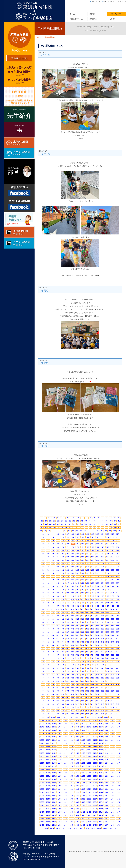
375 (48, 590)
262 (43, 567)
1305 (119, 786)
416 (93, 596)
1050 (101, 727)
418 (103, 596)
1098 (54, 740)
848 (93, 684)
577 (98, 629)
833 (98, 681)
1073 (71, 733)
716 (73, 658)
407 (48, 596)
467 (108, 606)
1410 (77, 812)
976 (93, 711)
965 (118, 707)
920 (53, 701)
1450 (66, 822)
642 (103, 642)
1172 (77, 756)
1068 (42, 733)
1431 (119, 815)
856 (53, 688)
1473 (119, 825)
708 (113, 655)
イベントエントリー (116, 14)
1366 (66, 802)
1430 (113, 815)
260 (113, 563)
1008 (100, 717)
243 (108, 560)
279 (48, 570)
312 (53, 576)
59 (111, 524)
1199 (71, 763)
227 (108, 557)
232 (53, 560)
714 (63, 658)
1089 (83, 737)
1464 (66, 825)
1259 (95, 776)
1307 (48, 789)
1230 (89, 769)
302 (83, 573)
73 (86, 527)
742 (43, 665)
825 (58, 681)
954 (63, 707)
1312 (77, 789)
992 (93, 714)
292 (113, 570)
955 (68, 707)
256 (93, 563)
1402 (113, 809)
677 (118, 649)
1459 (119, 822)
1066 (113, 730)
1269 (71, 779)
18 (107, 518)
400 (93, 593)
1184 (66, 760)
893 (78, 694)
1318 (113, 789)
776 (53, 671)
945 (98, 704)
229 (118, 557)
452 (113, 603)
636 (73, 642)
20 (115, 518)
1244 (89, 773)
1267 (60, 779)
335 (88, 580)
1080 (113, 733)
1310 (66, 789)
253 (78, 563)
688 (93, 652)
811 (68, 678)
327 (48, 580)
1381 (71, 805)
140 (73, 541)
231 (48, 560)
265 (58, 567)
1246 (101, 773)
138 (63, 541)
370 (103, 586)
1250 (42, 776)
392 (53, 593)
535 (48, 622)
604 (73, 635)
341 (118, 580)
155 (68, 544)
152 (53, 544)
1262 (113, 776)
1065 (107, 730)
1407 (60, 812)
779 (68, 671)
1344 (101, 796)
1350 (54, 799)
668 (73, 649)
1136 (113, 747)
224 (93, 557)
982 (43, 714)
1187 (83, 760)
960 (93, 707)
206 (83, 554)
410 (63, 596)
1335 (48, 796)
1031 (71, 724)
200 (53, 554)
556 (73, 626)
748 (73, 665)
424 (53, 599)
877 (78, 691)
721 (98, 658)
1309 (60, 789)
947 (108, 704)
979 (108, 711)
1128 (66, 747)
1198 (66, 763)
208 (93, 554)
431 (88, 599)
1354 (77, 799)
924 (73, 701)
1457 (107, 822)
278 (43, 570)
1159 (83, 753)
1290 (113, 783)
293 (118, 570)
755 (108, 665)
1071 (60, 733)
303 (88, 573)
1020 (89, 720)
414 (83, 596)
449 (98, 603)
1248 (113, 773)
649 (58, 645)
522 (63, 619)
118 (43, 537)
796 (73, 675)
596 (113, 632)
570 (63, 629)
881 (98, 691)
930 (103, 701)
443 (68, 603)
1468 (89, 825)
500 (113, 612)
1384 (89, 805)
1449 (60, 822)
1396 (77, 809)
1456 (101, 822)
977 (98, 711)
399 (88, 593)
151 (48, 544)
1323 (60, 792)
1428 (101, 815)
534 (43, 622)
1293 (48, 786)
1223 (48, 769)
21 (119, 518)
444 (73, 603)
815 (88, 678)
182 (43, 550)
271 (88, 567)
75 (94, 527)
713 (58, 658)
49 (70, 524)
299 (68, 573)
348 (73, 583)
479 (88, 609)
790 (43, 675)
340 (113, 580)
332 (73, 580)
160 (93, 544)
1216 (89, 766)
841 (58, 684)
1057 (60, 730)
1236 (42, 773)
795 (68, 675)
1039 (119, 724)
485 (118, 609)
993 (98, 714)
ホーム (77, 14)
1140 (54, 750)
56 (99, 524)
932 (113, 701)
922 (63, 701)
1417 (119, 812)
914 (103, 698)
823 (48, 681)
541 (78, 622)
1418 (42, 815)
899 (108, 694)
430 (83, 599)
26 (58, 521)
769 (98, 668)
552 (53, 626)
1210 (54, 766)
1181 (48, 760)
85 (53, 531)
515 (108, 616)
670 (83, 649)
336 (93, 580)
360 (53, 586)
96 (97, 531)
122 (63, 537)
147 (108, 541)
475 (68, 609)
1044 (66, 727)
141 (78, 541)
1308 (54, 789)
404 (113, 593)
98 (106, 531)
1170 (66, 756)
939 (68, 704)
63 (46, 527)
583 (48, 632)
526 (83, 619)
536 (53, 622)
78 (107, 527)
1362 (42, 802)
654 (83, 645)
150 (43, 544)
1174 (89, 756)
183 (48, 550)
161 (98, 544)
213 (118, 554)
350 (83, 583)
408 (53, 596)
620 (73, 639)
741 (118, 662)
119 (48, 537)
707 (108, 655)
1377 (48, 805)
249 (58, 563)
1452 (77, 822)
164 (113, 544)
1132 (89, 747)
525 (78, 619)
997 (118, 714)
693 (118, 652)
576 (93, 629)
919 (48, 701)
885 (118, 691)
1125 (48, 747)
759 (48, 668)
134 (43, 541)
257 (98, 563)
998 (43, 717)
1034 (89, 724)
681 (58, 652)
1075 (83, 733)
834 (103, 681)
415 (88, 596)
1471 (107, 825)
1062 (89, 730)
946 (103, 704)
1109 (119, 740)
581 (118, 629)
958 (83, 707)
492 (73, 612)
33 (86, 521)
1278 (42, 783)
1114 (66, 743)
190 (83, 550)
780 (73, 671)
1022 (101, 720)
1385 (95, 805)
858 (63, 688)
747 (68, 665)
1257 (83, 776)
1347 (119, 796)
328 (53, 580)
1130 (77, 747)
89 (69, 531)
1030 (66, 724)
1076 (89, 733)
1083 (48, 737)
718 (83, 658)
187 (68, 550)
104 (53, 534)
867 (108, 688)
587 (68, 632)
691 (108, 652)
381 (78, 590)
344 (53, 583)
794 (63, 675)
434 (103, 599)
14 (90, 518)
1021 (95, 720)
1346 (113, 796)
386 (103, 590)
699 (68, 655)
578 (103, 629)
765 (78, 668)
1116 (77, 743)
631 (48, 642)
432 (93, 599)
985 (58, 714)
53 (86, 524)
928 (93, 701)
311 (48, 576)
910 (83, 698)
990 (83, 714)
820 (113, 678)
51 (78, 524)
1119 (95, 743)
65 (54, 527)
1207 (119, 763)
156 (73, 544)
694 (43, 655)
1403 (119, 809)
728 (53, 662)
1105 (95, 740)
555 (68, 626)
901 (118, 694)
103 (48, 534)
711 (48, 658)
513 (98, 616)
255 (88, 563)
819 (108, 678)
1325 (71, 792)
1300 (89, 786)
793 (58, 675)
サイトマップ (121, 1)
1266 (54, 779)
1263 (119, 776)
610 (103, 635)
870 (43, 691)
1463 (60, 825)
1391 (48, 809)
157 (78, 544)
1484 (105, 828)
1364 (54, 802)
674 (103, 649)
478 (83, 609)
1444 (113, 819)
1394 (66, 809)
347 (68, 583)
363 (68, 586)
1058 (66, 730)
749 (78, 665)
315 (68, 576)
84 (49, 531)
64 (50, 527)
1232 (101, 769)
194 (103, 550)
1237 (48, 773)
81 (119, 527)
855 (48, 688)
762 (63, 668)
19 (110, 518)
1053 (119, 727)
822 (43, 681)
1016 (66, 720)
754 (103, 665)
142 (83, 541)
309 (118, 573)
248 (53, 563)
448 (93, 603)
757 (118, 665)
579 (108, 629)
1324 (66, 792)
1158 (77, 753)
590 (83, 632)
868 (113, 688)
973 (78, 711)
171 (68, 547)
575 (88, 629)
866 (103, 688)
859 (68, 688)
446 (83, 603)
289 (98, 570)
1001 (59, 717)
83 (45, 531)
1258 (89, 776)
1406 (54, 812)
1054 (42, 730)
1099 (60, 740)
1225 (60, 769)
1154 (54, 753)
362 (63, 586)
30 (74, 521)
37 (103, 521)
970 (63, 711)
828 (73, 681)
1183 (60, 760)
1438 (77, 819)
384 (93, 590)
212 (113, 554)
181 (118, 547)
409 (58, 596)
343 (48, 583)
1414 (101, 812)
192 (93, 550)
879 (88, 691)
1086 (66, 737)
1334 (42, 796)
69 (70, 527)
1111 (48, 743)
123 (68, 537)
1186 (77, 760)
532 (113, 619)
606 (83, 635)
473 (58, 609)
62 (42, 527)
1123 (119, 743)
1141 (60, 750)
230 (43, 560)
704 (93, 655)
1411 (83, 812)
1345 (107, 796)
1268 (66, 779)
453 (118, 603)
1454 (89, 822)
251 (68, 563)
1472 (113, 825)
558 (83, 626)
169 (58, 547)
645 (118, 642)
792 (53, 675)
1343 (95, 796)
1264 (42, 779)
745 (58, 665)
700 (73, 655)
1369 (83, 802)
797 (78, 675)
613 (118, 635)
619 (68, 639)
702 (83, 655)
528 (93, 619)
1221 (119, 766)
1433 (48, 819)
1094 (113, 737)
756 (113, 665)
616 (53, 639)
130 (103, 537)
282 (63, 570)
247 (48, 563)
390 (43, 593)
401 (98, 593)
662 (43, 649)
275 (108, 567)
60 (115, 524)
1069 (48, 733)
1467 (83, 825)
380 (73, 590)
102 (43, 534)
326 (43, 580)
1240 (66, 773)
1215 (83, 766)
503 (48, 616)
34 (90, 521)
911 (88, 698)
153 (58, 544)
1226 (66, 769)
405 (118, 593)
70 (74, 527)
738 (103, 662)
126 (83, 537)
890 (63, 694)
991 (88, 714)
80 (115, 527)
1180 (42, 760)
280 (53, 570)
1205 (107, 763)
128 (93, 537)
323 (108, 576)
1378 (54, 805)
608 (93, 635)
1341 (83, 796)
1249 (119, 773)
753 (98, 665)
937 (58, 704)
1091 (95, 737)
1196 (54, 763)
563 (108, 626)
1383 (83, 805)
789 (118, 671)
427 (68, 599)
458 (63, 606)
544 (93, 622)
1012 (42, 720)
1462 (54, 825)
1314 (89, 789)
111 (88, 534)
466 (103, 606)
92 (81, 531)
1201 (83, 763)
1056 (54, 730)
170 (63, 547)
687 (88, 652)
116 (113, 534)
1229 (83, 769)
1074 (77, 733)
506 (63, 616)
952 (53, 707)
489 (58, 612)
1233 (107, 769)
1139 (48, 750)
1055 (48, 730)
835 (108, 681)
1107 (107, 740)
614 (43, 639)
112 (93, 534)
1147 (95, 750)
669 (78, 649)
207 (88, 554)
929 (98, 701)
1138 (42, 750)
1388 (113, 805)
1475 (52, 828)
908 (73, 698)
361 (58, 586)
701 (78, 655)
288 (93, 570)
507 (68, 616)
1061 (83, 730)
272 (93, 567)
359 (48, 586)
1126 (54, 747)
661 (118, 645)
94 (90, 531)
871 (48, 691)
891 (68, 694)
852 (113, 684)
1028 (54, 724)
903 (48, 698)
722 (103, 658)
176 (93, 547)
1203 (95, 763)
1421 (60, 815)
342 (43, 583)
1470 (101, 825)
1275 (107, 779)
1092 (101, 737)
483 (108, 609)
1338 (66, 796)
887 (48, 694)
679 (48, 652)
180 (113, 547)
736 (93, 662)
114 (103, 534)
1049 (95, 727)
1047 (83, 727)
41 (119, 521)
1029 (60, 724)
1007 (94, 717)
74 (90, 527)
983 (48, 714)
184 (53, 550)
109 (78, 534)
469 (118, 606)
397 (78, 593)
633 (58, 642)
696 (53, 655)
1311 (71, 789)
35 (94, 521)
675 (108, 649)
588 (73, 632)
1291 (119, 783)
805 (118, 675)
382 (83, 590)
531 (108, 619)
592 (93, 632)
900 (113, 694)
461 (78, 606)
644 (113, 642)
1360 (113, 799)
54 (90, 524)
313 (58, 576)
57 (103, 524)
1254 (66, 776)
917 (118, 698)
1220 (113, 766)
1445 (119, 819)
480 (93, 609)
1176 (101, 756)
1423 (71, 815)
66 (58, 527)
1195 (48, 763)
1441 (95, 819)
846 (83, 684)
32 (82, 521)
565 (118, 626)
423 (48, 599)
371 (108, 586)
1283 (71, 783)
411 (68, 596)
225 (98, 557)
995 (108, 714)
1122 (113, 743)
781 (78, 671)
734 (83, 662)
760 (53, 668)
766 (83, 668)
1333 (119, 792)
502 (43, 616)
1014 (54, 720)
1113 (60, 743)
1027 (48, 724)
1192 (113, 760)
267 (68, 567)
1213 (71, 766)
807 (48, 678)
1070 (54, 733)
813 (78, 678)
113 (98, 534)
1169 (60, 756)
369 (98, 586)
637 (78, 642)
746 (63, 665)
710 (43, 658)
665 (58, 649)
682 (63, 652)
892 (73, 694)
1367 (71, 802)
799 (88, 675)
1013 (48, 720)
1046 (77, 727)
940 (73, 704)
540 (73, 622)
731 (68, 662)
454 (43, 606)
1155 (60, 753)
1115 (71, 743)
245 (118, 560)
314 (63, 576)
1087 (71, 737)
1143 (71, 750)
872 (53, 691)
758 (43, 668)
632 (53, 642)
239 (88, 560)
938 (63, 704)
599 (48, 635)
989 (78, 714)
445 (78, 603)
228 (113, 557)
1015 (60, 720)
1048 (89, 727)
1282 (66, 783)
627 (108, 639)
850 (103, 684)
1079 (107, 733)
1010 (112, 717)
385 (98, 590)
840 (53, 684)
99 (110, 531)
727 (48, 662)
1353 (71, 799)
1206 (113, 763)
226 (103, 557)
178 (103, 547)
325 (118, 576)
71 (78, 527)
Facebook (19, 191)
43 (46, 524)
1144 (77, 750)
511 (88, 616)
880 (93, 691)
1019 (83, 720)
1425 (83, 815)
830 (83, 681)
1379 (60, 805)
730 (63, 662)
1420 (54, 815)
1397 (83, 809)
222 (83, 557)
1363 (48, 802)
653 (78, 645)
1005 (82, 717)
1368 (77, 802)
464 (93, 606)
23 (46, 521)
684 (73, 652)
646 (43, 645)
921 (58, 701)
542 (83, 622)
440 (53, 603)
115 (108, 534)
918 (43, 701)
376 (53, 590)
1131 (83, 747)
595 (108, 632)
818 (103, 678)
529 (98, 619)
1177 (107, 756)
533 (118, 619)
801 (98, 675)
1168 (54, 756)
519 (48, 619)
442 (63, 603)
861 (78, 688)
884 (113, 691)
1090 (89, 737)
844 (73, 684)
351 (88, 583)
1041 (48, 727)
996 (113, 714)
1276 (113, 779)
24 (50, 521)
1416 (113, 812)
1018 (77, 720)
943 (88, 704)
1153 (48, 753)
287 (88, 570)
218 (63, 557)
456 (53, 606)
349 (78, 583)
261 (118, 563)
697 (58, 655)
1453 (83, 822)
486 (43, 612)
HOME (38, 37)
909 (78, 698)
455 (48, 606)
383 (88, 590)
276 (113, 567)
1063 (95, 730)
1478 (70, 828)
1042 (54, 727)
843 (68, 684)
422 (43, 599)
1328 (89, 792)
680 (53, 652)
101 (119, 531)
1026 (42, 724)
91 (77, 531)
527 (88, 619)
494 (83, 612)
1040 (42, 727)
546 (103, 622)
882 (103, 691)
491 (68, 612)
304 (93, 573)
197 (118, 550)
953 (58, 707)
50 (74, 524)
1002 (65, 717)
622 (83, 639)
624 (93, 639)
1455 (95, 822)
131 (108, 537)
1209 (48, 766)
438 (43, 603)
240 (93, 560)
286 (83, 570)
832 (93, 681)
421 (118, 596)
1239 (60, 773)
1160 (89, 753)
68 (66, 527)
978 (103, 711)
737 (98, 662)
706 (103, 655)
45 (54, 524)
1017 (71, 720)
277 (118, 567)
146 (103, 541)
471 (48, 609)
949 (118, 704)
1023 (107, 720)
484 (113, 609)
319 (88, 576)
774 (43, 671)
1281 (60, 783)
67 (62, 527)
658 (103, 645)
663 (48, 649)
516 (113, 616)
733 (78, 662)
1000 (53, 717)
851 (108, 684)
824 (53, 681)
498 (103, 612)
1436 (66, 819)
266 (63, 567)
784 (93, 671)
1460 (42, 825)
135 (48, 541)
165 (118, 544)
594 (103, 632)
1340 (77, 796)
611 (108, 635)
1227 (71, 769)
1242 (77, 773)
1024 (113, 720)
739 (108, 662)
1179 (119, 756)
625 (98, 639)
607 (88, 635)
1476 (58, 828)
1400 (101, 809)
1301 (95, 786)
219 (68, 557)
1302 (101, 786)
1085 (60, 737)
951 (48, 707)
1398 (89, 809)
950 (43, 707)
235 (68, 560)
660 (113, 645)
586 (63, 632)
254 (83, 563)
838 (43, 684)
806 (43, 678)
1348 (42, 799)
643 (108, 642)
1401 (107, 809)
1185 (71, 760)
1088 (77, 737)
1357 (95, 799)
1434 (54, 819)
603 (68, 635)
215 (48, 557)
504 (53, 616)
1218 (101, 766)
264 (53, 567)
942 (83, 704)
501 (118, 612)
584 (53, 632)
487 (48, 612)
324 (113, 576)
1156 (66, 753)
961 (98, 707)
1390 (42, 809)
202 (63, 554)
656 (93, 645)
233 (58, 560)
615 (48, 639)
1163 (107, 753)
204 (73, 554)
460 (73, 606)
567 (48, 629)
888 (53, 694)
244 (113, 560)
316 (73, 576)
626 (103, 639)
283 (68, 570)
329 (58, 580)
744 (53, 665)
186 (63, 550)
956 (73, 707)
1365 (60, 802)
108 (73, 534)
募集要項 (97, 19)
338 (103, 580)
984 (53, 714)
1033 (83, 724)
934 (43, 704)
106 (63, 534)
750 (83, 665)
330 (63, 580)
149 (118, 541)
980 (113, 711)
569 (58, 629)
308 (113, 573)
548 (113, 622)
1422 (66, 815)
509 (78, 616)
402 (103, 593)
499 (108, 612)
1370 (89, 802)
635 (68, 642)
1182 (54, 760)
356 (113, 583)
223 (88, 557)
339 (108, 580)
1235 (119, 769)
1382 (77, 805)
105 (58, 534)
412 (73, 596)
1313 (83, 789)
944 (93, 704)
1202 (89, 763)
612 (113, 635)
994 (103, 714)
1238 (54, 773)
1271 (83, 779)
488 (53, 612)
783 (88, 671)
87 (61, 531)
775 (48, 671)
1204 (101, 763)
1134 (101, 747)
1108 (113, 740)
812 (73, 678)
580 (113, 629)
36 (99, 521)
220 (73, 557)
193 (98, 550)
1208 (42, 766)
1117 (83, 743)
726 (43, 662)
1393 (60, 809)
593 (98, 632)
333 (78, 580)
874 (63, 691)
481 (98, 609)
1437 (71, 819)
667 (68, 649)
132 (113, 537)
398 (83, 593)
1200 (77, 763)
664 (53, 649)
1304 (113, 786)
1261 (107, 776)
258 (103, 563)
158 (83, 544)
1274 (101, 779)
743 (48, 665)
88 (65, 531)
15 (94, 518)
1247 (107, 773)
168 (53, 547)
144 (93, 541)
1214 (77, 766)
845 (78, 684)
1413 (95, 812)
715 (68, 658)
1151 (119, 750)
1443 (107, 819)
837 (118, 681)
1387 (107, 805)
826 (63, 681)
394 (63, 593)
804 (113, 675)
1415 (107, 812)
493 (78, 612)
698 (63, 655)
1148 (101, 750)
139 (68, 541)
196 (113, 550)
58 (107, 524)
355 (108, 583)
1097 (48, 740)
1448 (54, 822)
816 (93, 678)
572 (73, 629)
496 (93, 612)
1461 (48, 825)
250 (63, 563)
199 (48, 554)
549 (118, 622)
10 (74, 518)
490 (63, 612)
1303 (107, 786)
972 (73, 711)
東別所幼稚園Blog (49, 37)
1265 (48, 779)
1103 (83, 740)
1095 (119, 737)
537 (58, 622)
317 (78, 576)
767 (88, 668)
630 (43, 642)
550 (43, 626)
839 (48, 684)
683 (68, 652)
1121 (107, 743)
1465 (71, 825)
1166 (42, 756)
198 (43, 554)
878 (83, 691)
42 (42, 524)
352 (93, 583)
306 (103, 573)
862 (83, 688)
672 (93, 649)
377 (58, 590)
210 (103, 554)
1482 (93, 828)
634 (63, 642)
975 (88, 711)
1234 (113, 769)
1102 (77, 740)
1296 (66, 786)
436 (113, 599)
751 (88, 665)
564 (113, 626)
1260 (101, 776)
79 (111, 527)
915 (108, 698)
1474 (46, 828)
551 (48, 626)
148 (113, 541)
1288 (101, 783)
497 (98, 612)
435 (108, 599)
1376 (42, 805)
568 (53, 629)
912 (93, 698)
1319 (119, 789)
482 (103, 609)
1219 (107, 766)
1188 (89, 760)
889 (58, 694)
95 (93, 531)
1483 (99, 828)
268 (73, 567)
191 (88, 550)
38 (107, 521)
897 (98, 694)
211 (108, 554)
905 (58, 698)
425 (58, 599)
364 (73, 586)
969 (58, 711)
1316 (101, 789)
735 (88, 662)
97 (102, 531)
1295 (60, 786)
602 (63, 635)
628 (113, 639)
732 (73, 662)
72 (82, 527)
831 (88, 681)
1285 (83, 783)
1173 (83, 756)
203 (68, 554)
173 (78, 547)
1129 (71, 747)
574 (83, 629)
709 (118, 655)
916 (113, 698)
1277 (119, 779)
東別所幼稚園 (65, 11)
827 (68, 681)
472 (53, 609)
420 (113, 596)
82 (41, 531)
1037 (107, 724)
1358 (101, 799)
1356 (89, 799)
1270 (77, 779)
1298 (77, 786)
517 (118, 616)
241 (98, 560)
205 (78, 554)
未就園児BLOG (19, 58)
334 (83, 580)
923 (68, 701)
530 (103, 619)
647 (48, 645)
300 (73, 573)
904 (53, 698)
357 (118, 583)
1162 (101, 753)
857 (58, 688)
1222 (42, 769)
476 (73, 609)
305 (98, 573)
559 (88, 626)
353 (98, 583)
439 (48, 603)
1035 (95, 724)
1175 (95, 756)
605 (78, 635)
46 (58, 524)
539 (68, 622)
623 (88, 639)
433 (98, 599)
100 (114, 531)
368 (93, 586)
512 (93, 616)
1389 (119, 805)
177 (98, 547)
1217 (95, 766)
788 (113, 671)
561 (98, 626)
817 (98, 678)
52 (82, 524)
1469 (95, 825)
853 (118, 684)
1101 (71, 740)
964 (113, 707)
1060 (77, 730)
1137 (119, 747)
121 (58, 537)
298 (63, 573)
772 (113, 668)
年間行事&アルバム (77, 19)
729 (58, 662)
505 (58, 616)
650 (63, 645)
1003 (71, 717)
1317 (107, 789)
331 (68, 580)
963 (108, 707)
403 (108, 593)
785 (98, 671)
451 (108, 603)
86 (57, 531)
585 (58, 632)
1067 (119, 730)
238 (83, 560)
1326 (77, 792)
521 (58, 619)
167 (48, 547)
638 (83, 642)
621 (78, 639)
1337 (60, 796)
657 (98, 645)
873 (58, 691)
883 (108, 691)
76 (99, 527)
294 (43, 573)
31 (78, 521)
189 (78, 550)
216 (53, 557)
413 (78, 596)
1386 (101, 805)
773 (118, 668)
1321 (48, 792)
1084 (54, 737)
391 (48, 593)
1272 (89, 779)
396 (73, 593)
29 (70, 521)
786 (103, 671)
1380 (66, 805)
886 (43, 694)
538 (63, 622)
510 (83, 616)
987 (68, 714)
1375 (119, 802)
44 (50, 524)
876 (73, 691)
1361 (119, 799)
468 (113, 606)
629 (118, 639)
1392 (54, 809)
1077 (95, 733)
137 (58, 541)
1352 (66, 799)
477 (78, 609)
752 (93, 665)
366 (83, 586)
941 (78, 704)
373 (118, 586)
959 (88, 707)
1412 (89, 812)
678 (43, 652)
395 (68, 593)
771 (108, 668)
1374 (113, 802)
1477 (64, 828)
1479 (75, 828)
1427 (95, 815)
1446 (42, 822)
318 (83, 576)
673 (98, 649)
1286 (89, 783)
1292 (42, 786)
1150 (113, 750)
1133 (95, 747)
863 (88, 688)
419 (108, 596)
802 (103, 675)
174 (83, 547)
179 (108, 547)
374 (43, 590)
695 (48, 655)
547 (108, 622)
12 (82, 518)
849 (98, 684)
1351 (60, 799)
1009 (106, 717)
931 (108, 701)
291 (108, 570)
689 (98, 652)
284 (73, 570)
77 (103, 527)
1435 (60, 819)
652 (73, 645)
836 (113, 681)
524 (73, 619)
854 (43, 688)
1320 (42, 792)
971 (68, 711)
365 (78, 586)
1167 (48, 756)
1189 (95, 760)
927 (88, 701)
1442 (101, 819)
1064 (101, 730)
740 (113, 662)
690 (103, 652)
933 (118, 701)
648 (53, 645)
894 (83, 694)
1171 (71, 756)
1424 (77, 815)
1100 (66, 740)
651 (68, 645)
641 (98, 642)
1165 (119, 753)
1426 (89, 815)
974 (83, 711)
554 (63, 626)
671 (88, 649)
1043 (60, 727)
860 (73, 688)
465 (98, 606)
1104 (89, 740)
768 (93, 668)
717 (78, 658)
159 (88, 544)
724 (113, 658)
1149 (107, 750)
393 (58, 593)
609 (98, 635)
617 (58, 639)
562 (103, 626)
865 (98, 688)
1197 (60, 763)
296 (53, 573)
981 (118, 711)
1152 (42, 753)
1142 (66, 750)
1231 (95, 769)
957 (78, 707)
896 (93, 694)
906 (63, 698)
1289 (107, 783)
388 (113, 590)
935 (48, 704)
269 (78, 567)
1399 (95, 809)
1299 (83, 786)
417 (98, 596)
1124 (42, 747)
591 (88, 632)
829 (78, 681)
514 (103, 616)
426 (63, 599)
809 (58, 678)
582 (43, 632)
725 (118, 658)
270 (83, 567)
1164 (113, 753)
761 (58, 668)
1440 (89, 819)
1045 (71, 727)
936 (53, 704)
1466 (77, 825)
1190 (101, 760)
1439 (83, 819)
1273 (95, 779)
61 (119, 524)
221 (78, 557)
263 (48, 567)
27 (62, 521)
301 (78, 573)
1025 (119, 720)
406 (43, 596)
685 (78, 652)
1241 (71, 773)
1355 (83, 799)
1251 (48, 776)
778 (63, 671)
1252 (54, 776)
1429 (107, 815)
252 (73, 563)
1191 (107, 760)
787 (108, 671)
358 (43, 586)
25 (54, 521)
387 (108, 590)
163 (108, 544)
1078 (101, 733)
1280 (54, 783)
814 (83, 678)
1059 (71, 730)
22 (42, 521)
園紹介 (97, 14)
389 (118, 590)
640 (93, 642)
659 (108, 645)
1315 (95, 789)
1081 (119, 733)
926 (83, 701)
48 (66, 524)
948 (113, 704)
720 (93, 658)
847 (88, 684)
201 (58, 554)
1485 (111, 828)
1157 (71, 753)
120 (53, 537)
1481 (87, 828)
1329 (95, 792)
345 (58, 583)
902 (43, 698)
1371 (95, 802)
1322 (54, 792)
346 (63, 583)
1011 (118, 717)
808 (53, 678)
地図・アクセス (109, 1)
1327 (83, 792)
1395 (71, 809)
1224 (54, 769)
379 (68, 590)
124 (73, 537)
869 (118, 688)
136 (53, 541)
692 (113, 652)
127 (88, 537)
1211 (60, 766)
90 (73, 531)
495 (88, 612)
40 (115, 521)
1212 (66, 766)
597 (118, 632)
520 (53, 619)
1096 (42, 740)
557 (78, 626)
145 (98, 541)
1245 (95, 773)
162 (103, 544)
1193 (119, 760)
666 (63, 649)
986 (63, 714)
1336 (54, 796)
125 (78, 537)
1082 (42, 737)
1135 (107, 747)
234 (63, 560)
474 (63, 609)
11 (78, 518)
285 (78, 570)
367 (88, 586)
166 (43, 547)
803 (108, 675)
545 (98, 622)
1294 (54, 786)
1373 (107, 802)
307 (108, 573)
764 (73, 668)
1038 (113, 724)
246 (43, 563)
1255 (71, 776)
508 (73, 616)
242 (103, 560)
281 (58, 570)
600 (53, 635)
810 (63, 678)
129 (98, 537)
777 (58, 671)
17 (102, 518)
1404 (42, 812)
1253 (60, 776)
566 (43, 629)
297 (58, 573)
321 (98, 576)
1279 (48, 783)
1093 (107, 737)
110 (83, 534)
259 (108, 563)
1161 (95, 753)
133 (118, 537)
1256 (77, 776)
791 (48, 675)
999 (47, 717)
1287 (95, 783)
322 (103, 576)
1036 (101, 724)
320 (93, 576)
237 (78, 560)
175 (88, 547)
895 (88, 694)
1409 (71, 812)
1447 (48, 822)
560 (93, 626)
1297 (71, 786)
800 (93, 675)
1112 (54, 743)
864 (93, 688)
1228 (77, 769)
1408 (66, 812)
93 (85, 531)
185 (58, 550)
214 (43, 557)
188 (73, 550)
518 (43, 619)
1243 (83, 773)
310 (43, 576)
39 (111, 521)
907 (68, 698)
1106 (101, 740)
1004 (76, 717)
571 (68, 629)
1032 (77, 724)
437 (118, 599)
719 (88, 658)
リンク (116, 19)
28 (66, 521)
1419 (48, 815)
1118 (89, 743)
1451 (71, 822)
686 (83, 652)
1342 (89, 796)
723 (108, 658)
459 (68, 606)
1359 (107, 799)
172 (73, 547)
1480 (81, 828)
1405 (48, 812)
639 (88, 642)
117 (118, 534)
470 (43, 609)
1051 (107, 727)
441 (58, 603)
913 (98, 698)
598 (43, 635)
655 (88, 645)
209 (98, 554)
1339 (71, 796)
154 (63, 544)
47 (62, 524)
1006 (88, 717)
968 (53, 711)
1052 (113, 727)
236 (73, 560)
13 (86, 518)
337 (98, 580)
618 (63, 639)
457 (58, 606)
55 (94, 524)
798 (83, 675)
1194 (42, 763)
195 (108, 550)
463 (88, 606)
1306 (42, 789)
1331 (107, 792)
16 (98, 518)
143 (88, 541)
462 (83, 606)
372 (113, 586)
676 (113, 649)
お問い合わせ (96, 1)
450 (103, 603)
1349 (48, 799)
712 (53, 658)
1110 (42, 743)
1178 (113, 756)
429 (78, 599)
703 (88, 655)
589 (78, 632)
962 (103, 707)
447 (88, 603)
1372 (101, 802)
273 (98, 567)
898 (103, 694)
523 (68, 619)
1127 (60, 747)
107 (68, 534)
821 (118, 678)
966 (43, 711)
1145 (83, 750)
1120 (101, 743)
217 (58, 557)
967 (48, 711)
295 (48, 573)
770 (103, 668)
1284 (77, 783)
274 (103, 567)
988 (73, 714)
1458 (113, 822)
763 (68, 668)
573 (78, 629)
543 (88, 622)
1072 (66, 733)
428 (73, 599)
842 (63, 684)
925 (78, 701)
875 (68, 691)
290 (103, 570)
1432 (42, 819)
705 (98, 655)
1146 (89, 750)
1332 (113, 792)
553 (58, 626)
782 (83, 671)
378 (63, 590)
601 (58, 635)
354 (103, 583)
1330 (101, 792)
